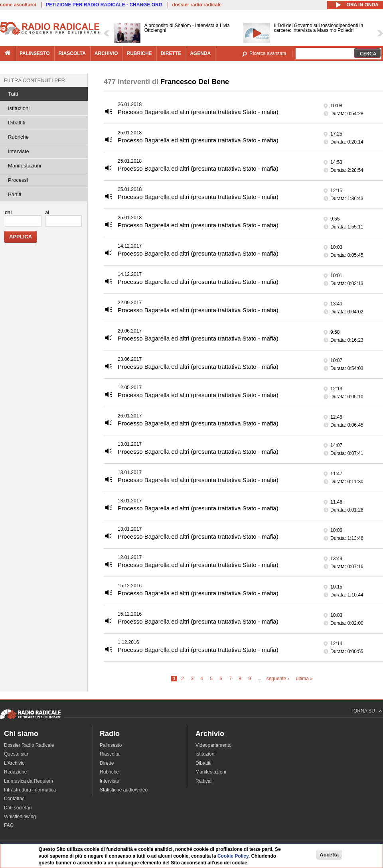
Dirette (107, 763)
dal (8, 212)
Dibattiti (17, 123)
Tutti (13, 94)
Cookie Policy (233, 856)
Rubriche (18, 137)
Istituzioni (19, 108)
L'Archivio (14, 763)
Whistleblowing (20, 817)
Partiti (15, 194)
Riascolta (110, 754)
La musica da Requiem (29, 781)
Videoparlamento (214, 745)
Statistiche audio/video (124, 790)
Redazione (15, 772)
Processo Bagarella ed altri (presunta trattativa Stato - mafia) (198, 112)
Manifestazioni (25, 166)
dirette (171, 53)
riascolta (72, 53)
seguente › (278, 679)
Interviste (19, 151)
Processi (18, 180)
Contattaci (15, 799)
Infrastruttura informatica (30, 790)
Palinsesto (111, 745)
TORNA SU (363, 711)
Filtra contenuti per (35, 80)
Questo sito (16, 754)
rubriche (139, 53)
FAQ (9, 825)
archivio (106, 53)
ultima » (304, 679)
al (47, 212)
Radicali (204, 781)
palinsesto (35, 53)
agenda (200, 53)
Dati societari (18, 808)
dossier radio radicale (197, 5)
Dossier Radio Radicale (29, 745)
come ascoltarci (18, 5)
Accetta (329, 855)
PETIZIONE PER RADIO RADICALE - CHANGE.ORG (104, 5)
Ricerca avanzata (268, 53)
